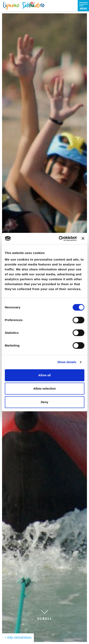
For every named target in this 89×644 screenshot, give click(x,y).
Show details (67, 362)
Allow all (44, 375)
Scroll (45, 614)
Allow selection (44, 388)
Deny (44, 402)
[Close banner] (83, 238)
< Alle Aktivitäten (18, 638)
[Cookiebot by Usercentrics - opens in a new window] (59, 239)
